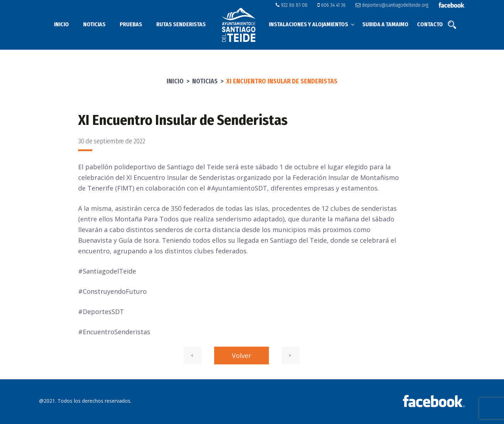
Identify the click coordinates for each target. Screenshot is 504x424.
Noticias (94, 24)
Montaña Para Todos (147, 219)
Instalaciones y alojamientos (312, 24)
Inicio (61, 24)
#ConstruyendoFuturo (112, 291)
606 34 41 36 (335, 5)
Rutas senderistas (181, 24)
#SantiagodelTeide (107, 271)
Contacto (430, 24)
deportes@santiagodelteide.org (393, 5)
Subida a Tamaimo (385, 24)
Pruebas (131, 24)
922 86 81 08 (297, 5)
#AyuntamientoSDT (237, 188)
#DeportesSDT (101, 312)
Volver (242, 356)
